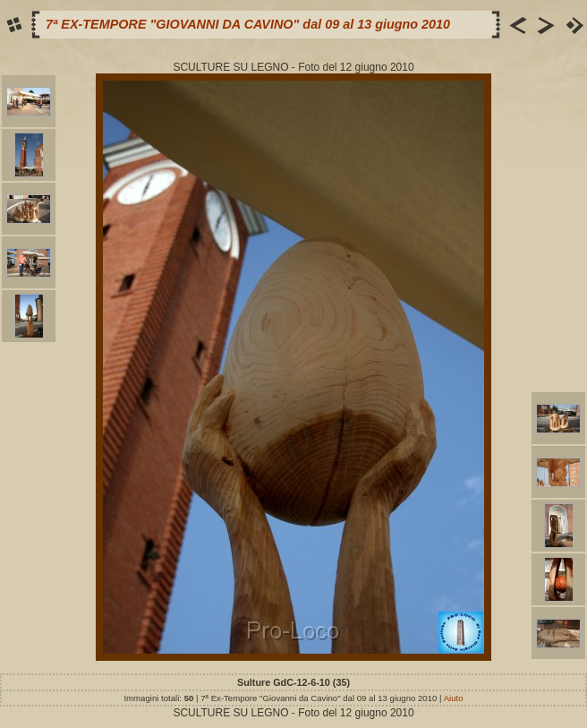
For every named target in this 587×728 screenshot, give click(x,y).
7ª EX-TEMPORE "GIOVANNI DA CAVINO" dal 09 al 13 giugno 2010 (248, 24)
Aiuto (454, 698)
